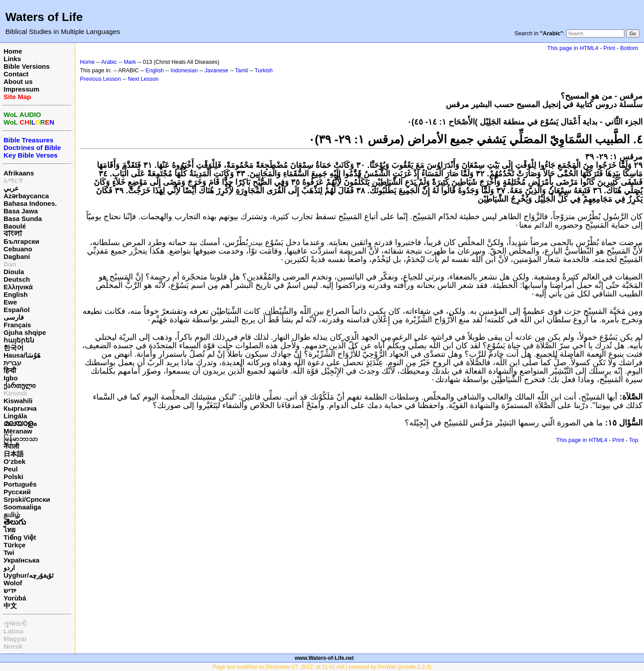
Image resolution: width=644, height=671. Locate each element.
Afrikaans (19, 173)
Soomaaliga (22, 507)
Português (20, 484)
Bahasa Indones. (30, 203)
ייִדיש (10, 590)
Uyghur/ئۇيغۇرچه (29, 575)
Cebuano (18, 249)
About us (18, 81)
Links (12, 59)
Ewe (10, 302)
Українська (21, 560)
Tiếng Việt (20, 537)
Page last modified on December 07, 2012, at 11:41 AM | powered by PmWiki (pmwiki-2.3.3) (322, 667)
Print (609, 48)
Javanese (216, 71)
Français (17, 325)
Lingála (15, 416)
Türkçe (15, 545)
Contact (16, 74)
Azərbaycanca (26, 196)
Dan (10, 264)
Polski (13, 477)
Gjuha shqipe (25, 332)
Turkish (264, 71)
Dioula (14, 272)
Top (634, 440)
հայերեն (19, 340)
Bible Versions (27, 66)
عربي (11, 188)
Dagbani (17, 256)
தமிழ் (12, 515)
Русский (17, 492)
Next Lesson (143, 79)
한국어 (14, 348)
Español (17, 310)
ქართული (20, 386)
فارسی (14, 317)
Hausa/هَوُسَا (22, 355)
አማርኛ (13, 181)
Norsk (13, 646)
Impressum (21, 89)
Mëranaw (18, 431)
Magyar (15, 639)
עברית (12, 363)
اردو (9, 568)
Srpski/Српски (27, 499)
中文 (10, 606)
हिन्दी (10, 370)
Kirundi (15, 393)
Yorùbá (15, 598)
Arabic (109, 62)
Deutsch (17, 279)
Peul (11, 469)
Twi (9, 552)
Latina (13, 631)
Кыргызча (20, 408)
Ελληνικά (18, 287)
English (16, 294)
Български (21, 241)
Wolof (13, 583)
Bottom (629, 48)
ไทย (10, 530)
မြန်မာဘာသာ (21, 439)
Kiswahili (18, 401)
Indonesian (184, 71)
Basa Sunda (23, 219)
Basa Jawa (21, 211)
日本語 (14, 454)
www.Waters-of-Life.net (324, 658)
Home (13, 51)
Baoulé (15, 226)
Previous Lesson (100, 79)
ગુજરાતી (15, 623)
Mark (130, 62)
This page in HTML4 (573, 48)
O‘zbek (15, 461)
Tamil (242, 71)
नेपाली (11, 446)
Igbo (11, 378)
